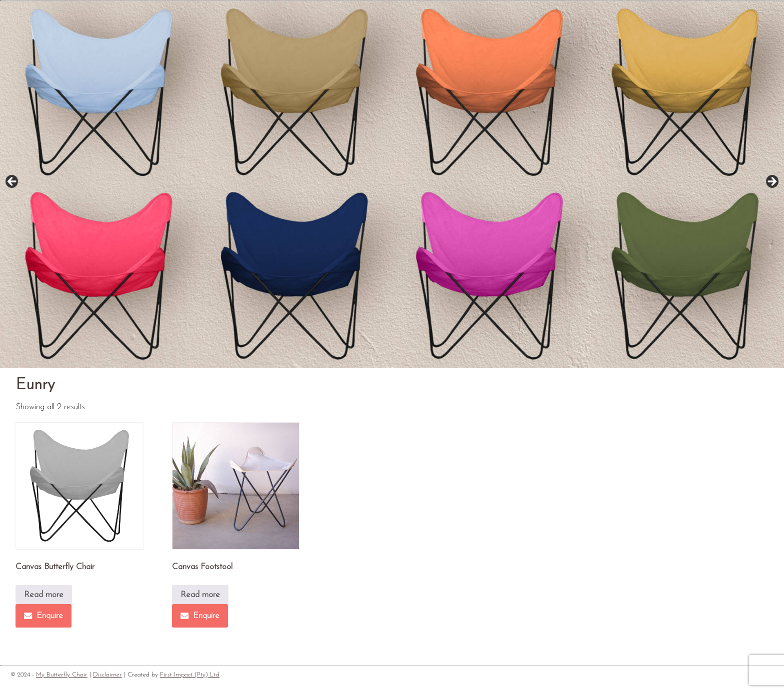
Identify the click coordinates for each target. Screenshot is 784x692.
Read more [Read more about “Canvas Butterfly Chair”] (44, 595)
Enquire (43, 616)
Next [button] (771, 182)
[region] (392, 184)
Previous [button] (12, 182)
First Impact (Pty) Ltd (190, 675)
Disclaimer (107, 675)
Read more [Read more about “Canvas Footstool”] (200, 595)
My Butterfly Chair (62, 675)
